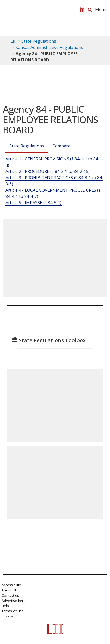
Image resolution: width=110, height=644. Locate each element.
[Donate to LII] (82, 10)
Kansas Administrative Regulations (49, 47)
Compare (61, 146)
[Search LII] (90, 10)
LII (13, 41)
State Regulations (39, 41)
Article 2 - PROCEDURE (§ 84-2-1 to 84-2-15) (48, 171)
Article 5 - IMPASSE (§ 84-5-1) (33, 203)
